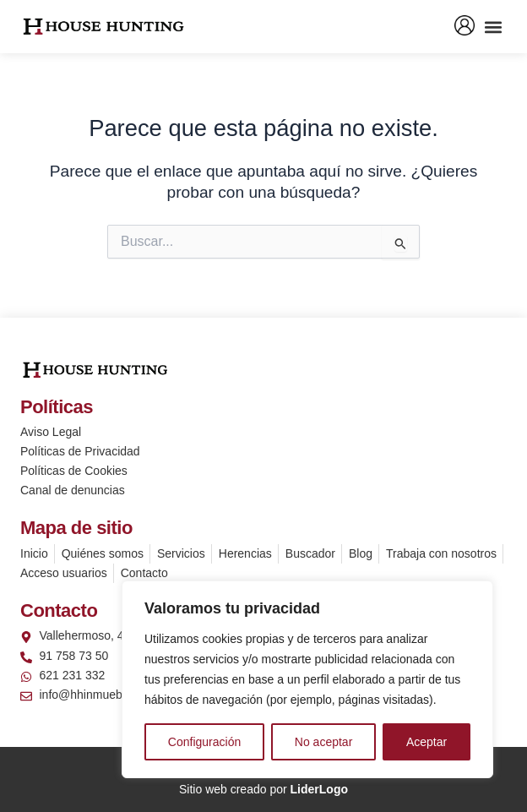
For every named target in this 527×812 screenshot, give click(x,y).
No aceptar (323, 742)
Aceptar (426, 742)
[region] (307, 679)
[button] (493, 27)
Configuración (204, 742)
